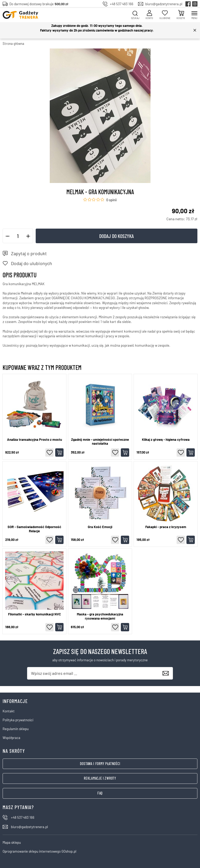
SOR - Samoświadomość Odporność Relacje (34, 529)
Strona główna (13, 44)
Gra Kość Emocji (100, 527)
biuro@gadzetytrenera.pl (164, 4)
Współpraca (11, 738)
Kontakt (9, 711)
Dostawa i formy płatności (100, 764)
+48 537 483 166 (122, 4)
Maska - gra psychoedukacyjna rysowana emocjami (100, 616)
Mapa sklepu (12, 842)
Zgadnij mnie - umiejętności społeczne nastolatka (100, 442)
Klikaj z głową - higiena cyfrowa (166, 440)
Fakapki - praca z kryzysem (166, 527)
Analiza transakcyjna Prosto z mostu (35, 440)
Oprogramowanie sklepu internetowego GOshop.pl (39, 851)
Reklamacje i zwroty (100, 778)
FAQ (100, 793)
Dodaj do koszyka (117, 236)
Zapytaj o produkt (29, 253)
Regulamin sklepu (16, 729)
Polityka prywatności (18, 720)
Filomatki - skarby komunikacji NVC (35, 614)
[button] (8, 236)
